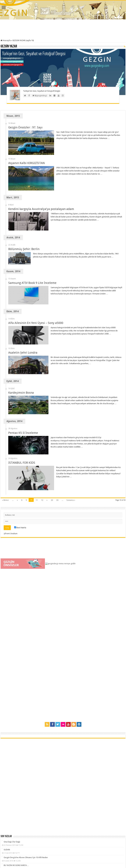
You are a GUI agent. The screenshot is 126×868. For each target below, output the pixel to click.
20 (52, 427)
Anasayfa (6, 40)
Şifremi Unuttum (11, 460)
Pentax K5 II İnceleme (23, 387)
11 (37, 427)
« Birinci (5, 427)
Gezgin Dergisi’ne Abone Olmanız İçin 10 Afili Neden (26, 784)
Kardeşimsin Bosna (21, 357)
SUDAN (7, 776)
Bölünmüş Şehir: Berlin (24, 249)
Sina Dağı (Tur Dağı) (12, 769)
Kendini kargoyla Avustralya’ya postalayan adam (41, 209)
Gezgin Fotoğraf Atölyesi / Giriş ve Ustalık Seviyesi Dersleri (28, 800)
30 (57, 427)
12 (42, 427)
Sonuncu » (71, 427)
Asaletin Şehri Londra (23, 327)
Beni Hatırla (20, 454)
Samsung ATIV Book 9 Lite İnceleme (32, 279)
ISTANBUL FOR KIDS (22, 406)
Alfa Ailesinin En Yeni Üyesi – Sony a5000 (36, 308)
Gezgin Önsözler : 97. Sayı (25, 127)
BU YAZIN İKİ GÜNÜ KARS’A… (16, 792)
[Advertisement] (63, 30)
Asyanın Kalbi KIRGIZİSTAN (27, 163)
